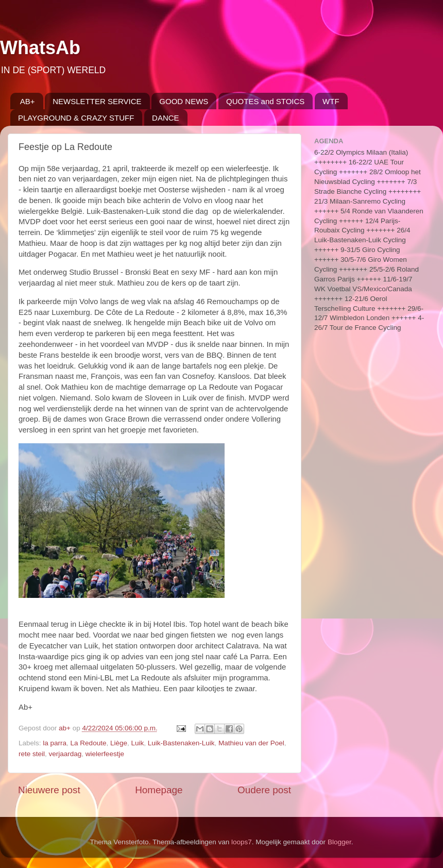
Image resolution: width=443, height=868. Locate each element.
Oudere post (264, 790)
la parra (55, 743)
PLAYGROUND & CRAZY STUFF (76, 118)
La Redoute (89, 743)
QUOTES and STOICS (265, 101)
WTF (331, 101)
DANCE (166, 118)
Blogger (339, 842)
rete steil (32, 754)
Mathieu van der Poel (251, 743)
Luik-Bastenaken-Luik (181, 743)
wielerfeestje (105, 754)
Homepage (159, 790)
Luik (137, 743)
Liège (119, 743)
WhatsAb (40, 48)
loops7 (242, 842)
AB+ (28, 101)
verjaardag (65, 754)
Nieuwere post (49, 790)
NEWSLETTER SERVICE (97, 101)
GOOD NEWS (184, 101)
